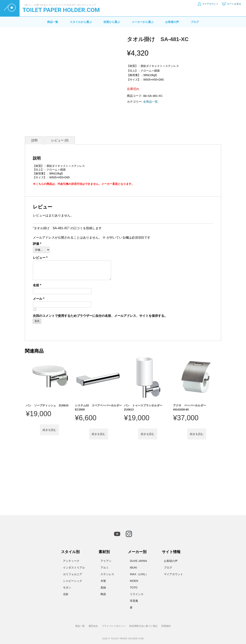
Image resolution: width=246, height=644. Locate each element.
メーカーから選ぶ (143, 22)
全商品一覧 (150, 102)
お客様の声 (172, 22)
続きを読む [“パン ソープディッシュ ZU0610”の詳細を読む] (49, 430)
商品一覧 (53, 22)
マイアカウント (173, 574)
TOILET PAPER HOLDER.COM (61, 10)
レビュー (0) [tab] (60, 140)
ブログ (195, 22)
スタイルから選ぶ (81, 22)
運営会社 (93, 626)
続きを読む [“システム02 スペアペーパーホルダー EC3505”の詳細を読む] (99, 434)
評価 (37, 244)
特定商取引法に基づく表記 (143, 626)
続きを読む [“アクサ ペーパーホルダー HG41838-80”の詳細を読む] (197, 434)
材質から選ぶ (112, 22)
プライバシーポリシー (114, 626)
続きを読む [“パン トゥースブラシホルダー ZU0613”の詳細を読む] (148, 434)
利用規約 (166, 626)
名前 (37, 285)
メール (39, 299)
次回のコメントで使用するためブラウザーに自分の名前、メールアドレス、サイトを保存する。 (100, 316)
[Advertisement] (123, 480)
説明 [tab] (34, 140)
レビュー (40, 258)
